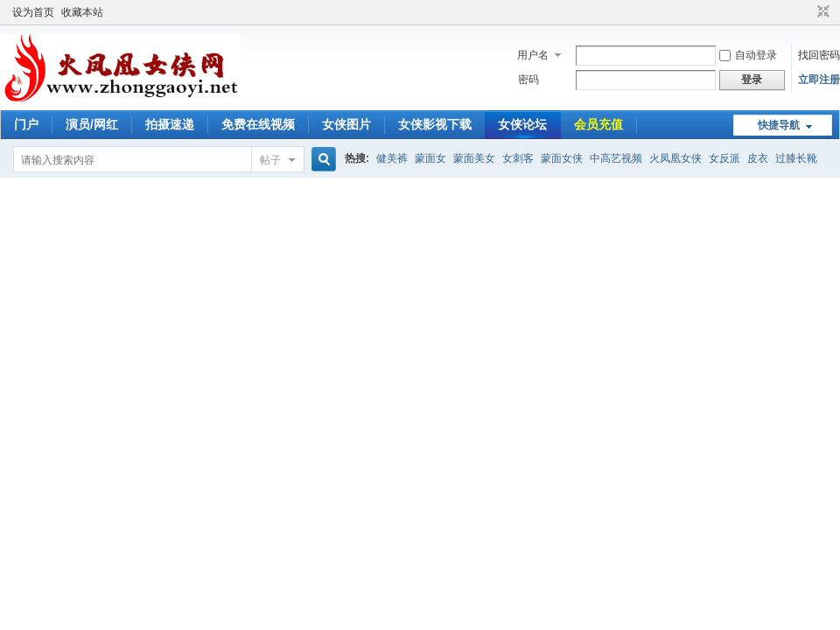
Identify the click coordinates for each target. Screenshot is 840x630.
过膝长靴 (796, 158)
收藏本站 (82, 12)
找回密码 (819, 55)
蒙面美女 (474, 158)
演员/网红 (92, 124)
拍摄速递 (170, 124)
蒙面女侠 (562, 158)
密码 (528, 80)
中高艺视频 (616, 158)
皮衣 (758, 158)
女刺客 (518, 158)
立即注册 (819, 80)
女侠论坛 (522, 124)
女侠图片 (346, 124)
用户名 (533, 55)
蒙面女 (430, 158)
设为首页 (33, 12)
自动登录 (748, 55)
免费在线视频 (258, 124)
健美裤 (392, 158)
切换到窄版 (821, 12)
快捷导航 (779, 125)
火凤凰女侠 (675, 158)
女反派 (724, 158)
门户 (26, 124)
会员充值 (598, 124)
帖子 (270, 160)
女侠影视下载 (435, 124)
